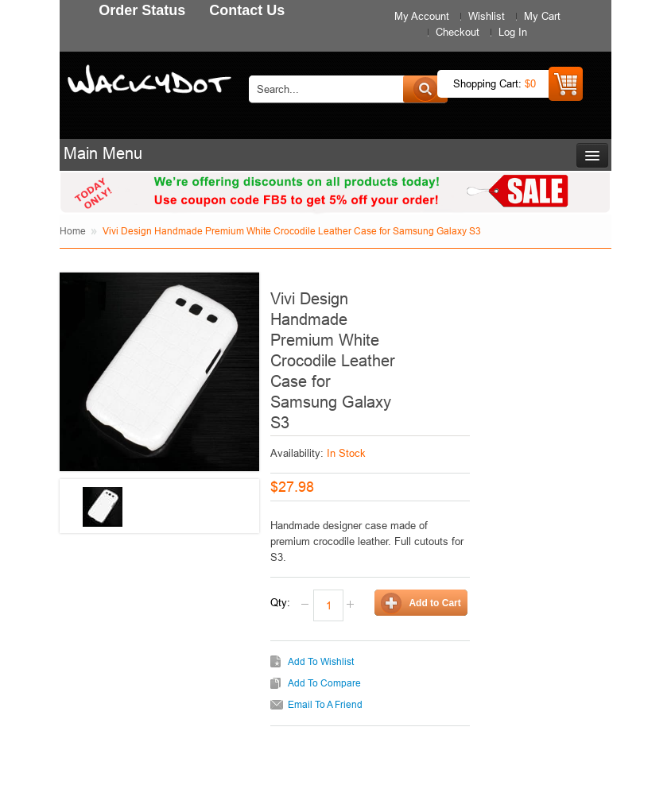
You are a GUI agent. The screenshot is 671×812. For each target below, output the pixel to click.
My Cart (542, 16)
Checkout (458, 32)
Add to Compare (324, 683)
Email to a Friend (325, 704)
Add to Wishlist (321, 661)
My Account (422, 16)
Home (73, 231)
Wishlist (487, 16)
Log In (513, 32)
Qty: (280, 602)
